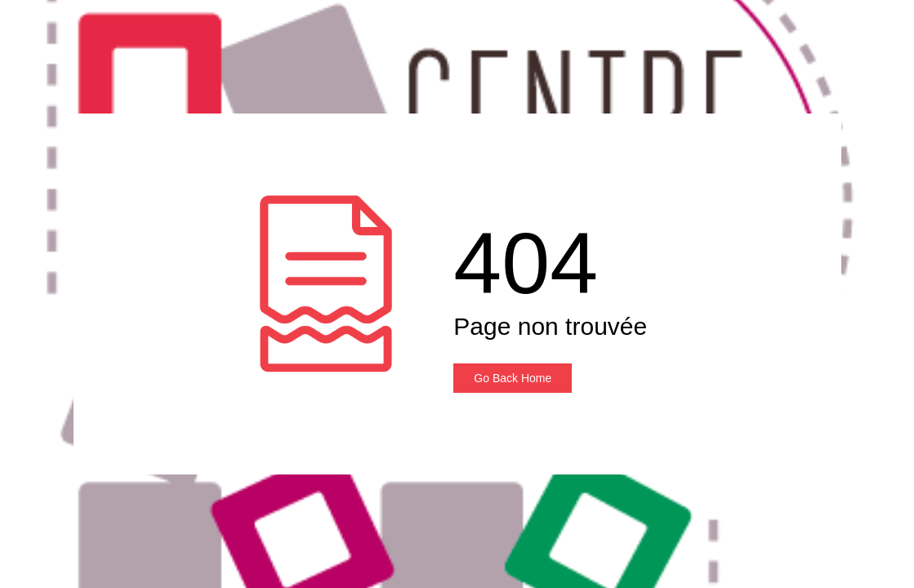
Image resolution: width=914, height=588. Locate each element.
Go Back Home (513, 378)
